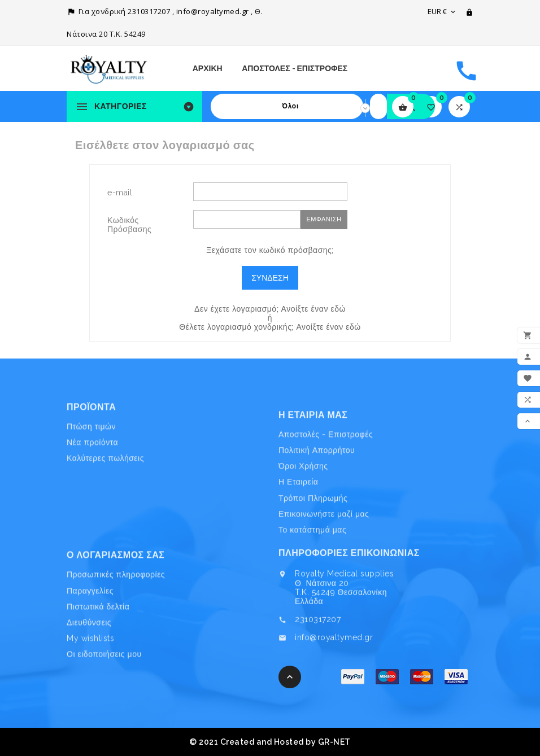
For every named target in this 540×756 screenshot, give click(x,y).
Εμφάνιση (324, 219)
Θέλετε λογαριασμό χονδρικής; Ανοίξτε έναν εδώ (270, 327)
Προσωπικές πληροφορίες (116, 620)
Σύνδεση (270, 278)
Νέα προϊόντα (92, 471)
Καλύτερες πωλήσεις (105, 487)
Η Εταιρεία (298, 534)
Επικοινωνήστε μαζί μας (324, 565)
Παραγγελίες (90, 636)
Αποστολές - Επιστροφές (295, 68)
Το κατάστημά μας (312, 581)
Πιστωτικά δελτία (98, 652)
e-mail (120, 193)
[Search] (378, 106)
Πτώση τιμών (91, 455)
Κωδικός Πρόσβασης (129, 225)
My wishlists (90, 683)
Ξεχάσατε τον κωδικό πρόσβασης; (270, 250)
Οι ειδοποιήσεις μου (104, 699)
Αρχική (208, 68)
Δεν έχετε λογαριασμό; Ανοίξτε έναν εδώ (270, 309)
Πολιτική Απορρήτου (317, 502)
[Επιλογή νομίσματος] (442, 11)
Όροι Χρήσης (303, 518)
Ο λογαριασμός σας (116, 600)
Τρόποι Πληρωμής (313, 549)
